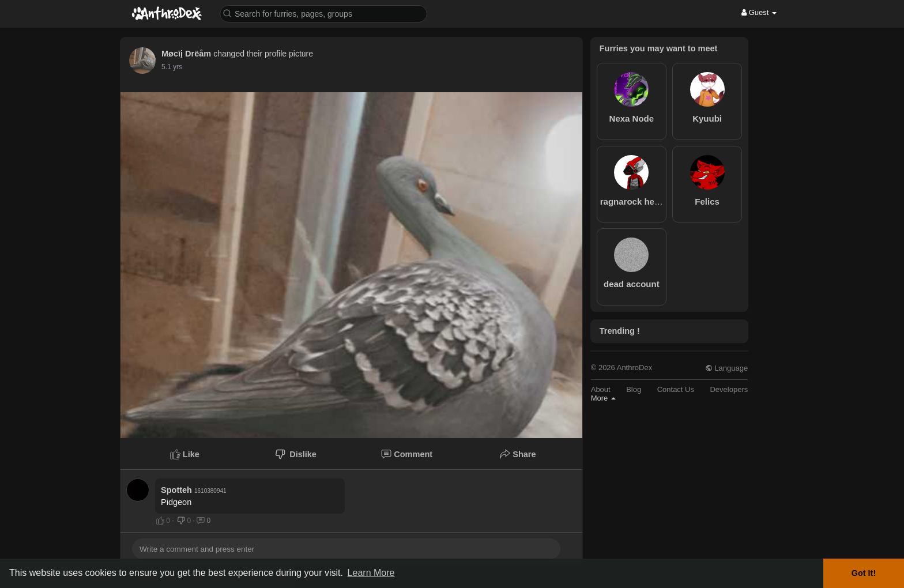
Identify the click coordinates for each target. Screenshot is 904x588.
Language (726, 368)
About (601, 389)
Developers (729, 389)
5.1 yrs (172, 67)
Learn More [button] (371, 573)
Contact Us (676, 389)
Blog (634, 389)
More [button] (603, 398)
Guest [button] (759, 12)
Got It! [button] (864, 573)
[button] (323, 13)
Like (185, 454)
